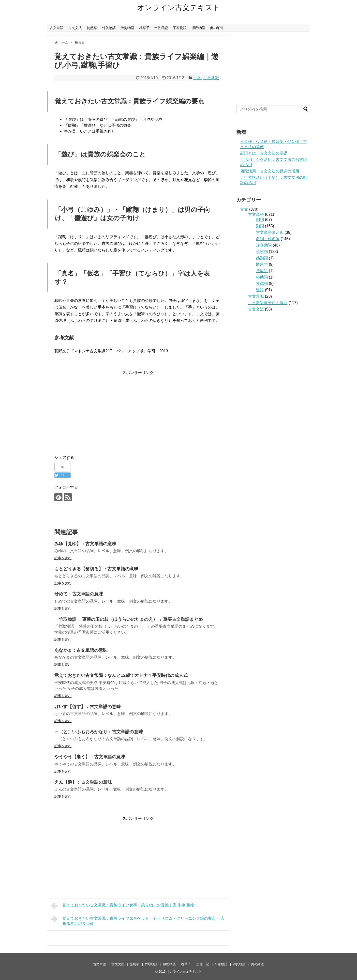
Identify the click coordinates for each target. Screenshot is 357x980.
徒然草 (92, 28)
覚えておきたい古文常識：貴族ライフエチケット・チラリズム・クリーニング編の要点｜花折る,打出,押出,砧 (137, 920)
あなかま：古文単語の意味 (81, 650)
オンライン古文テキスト (179, 8)
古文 (197, 78)
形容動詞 (264, 245)
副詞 (260, 220)
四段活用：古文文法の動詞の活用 (270, 171)
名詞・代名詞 (268, 239)
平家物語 (180, 28)
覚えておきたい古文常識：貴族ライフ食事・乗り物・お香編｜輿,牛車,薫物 (123, 906)
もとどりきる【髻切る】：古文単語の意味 (96, 569)
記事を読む (63, 558)
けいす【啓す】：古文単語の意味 (88, 707)
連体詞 (262, 284)
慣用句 (262, 264)
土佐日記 (161, 28)
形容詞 (262, 252)
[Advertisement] (138, 410)
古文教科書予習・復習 (268, 303)
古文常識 (211, 78)
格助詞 (262, 277)
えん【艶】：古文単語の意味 (83, 782)
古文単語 (57, 28)
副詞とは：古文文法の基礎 (264, 153)
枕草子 (144, 28)
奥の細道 (217, 28)
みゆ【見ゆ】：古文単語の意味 (85, 544)
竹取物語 (109, 28)
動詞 (260, 226)
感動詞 (262, 258)
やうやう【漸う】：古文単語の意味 (90, 757)
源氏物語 (198, 28)
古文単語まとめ (270, 232)
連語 (260, 290)
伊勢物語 (127, 28)
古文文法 (75, 28)
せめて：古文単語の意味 (79, 594)
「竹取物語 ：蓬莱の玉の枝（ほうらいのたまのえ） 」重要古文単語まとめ (129, 619)
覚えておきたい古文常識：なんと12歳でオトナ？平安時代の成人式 (121, 675)
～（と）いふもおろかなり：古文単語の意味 (99, 732)
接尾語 (262, 271)
